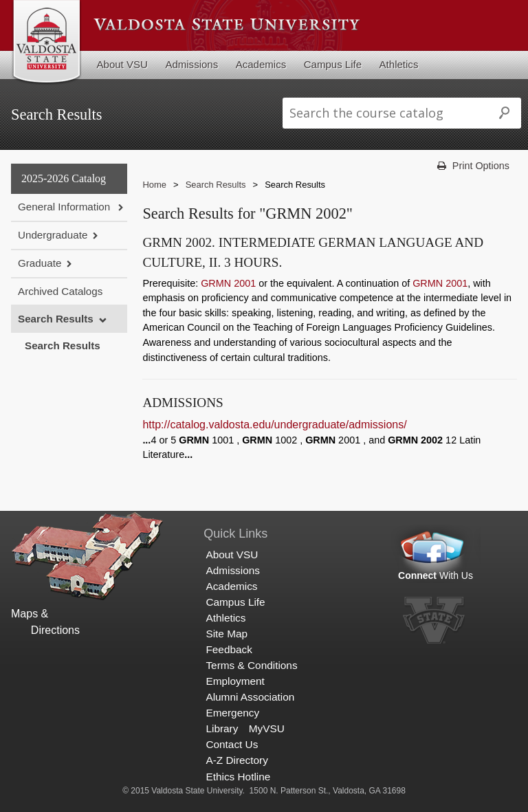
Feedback (229, 649)
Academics (261, 64)
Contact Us (232, 744)
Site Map (227, 634)
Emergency (232, 713)
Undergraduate (53, 235)
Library (222, 728)
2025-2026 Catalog (64, 178)
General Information (65, 207)
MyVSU (267, 728)
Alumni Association (250, 697)
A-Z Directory (236, 760)
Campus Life (333, 64)
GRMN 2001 (228, 283)
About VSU (122, 64)
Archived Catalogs (60, 291)
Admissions (191, 64)
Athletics (399, 64)
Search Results (56, 319)
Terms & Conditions (251, 665)
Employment (235, 681)
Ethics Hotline (238, 777)
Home (154, 185)
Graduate (40, 263)
